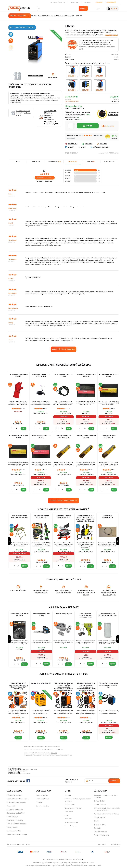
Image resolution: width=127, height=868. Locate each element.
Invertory (56, 16)
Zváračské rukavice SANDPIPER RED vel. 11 (18, 375)
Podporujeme (70, 805)
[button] (24, 566)
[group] (19, 541)
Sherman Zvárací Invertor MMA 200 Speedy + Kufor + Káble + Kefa (109, 685)
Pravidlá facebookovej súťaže (18, 799)
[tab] (73, 162)
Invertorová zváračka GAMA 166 (41, 684)
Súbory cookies (13, 827)
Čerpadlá (97, 828)
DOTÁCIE (39, 802)
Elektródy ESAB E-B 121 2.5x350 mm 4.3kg (86, 437)
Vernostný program (58, 2)
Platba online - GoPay (15, 820)
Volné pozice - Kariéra (73, 808)
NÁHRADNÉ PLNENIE (15, 795)
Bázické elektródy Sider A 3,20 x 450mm (86, 375)
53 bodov (113, 114)
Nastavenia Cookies (14, 831)
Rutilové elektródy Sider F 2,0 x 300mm (109, 375)
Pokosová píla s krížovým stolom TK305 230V (64, 517)
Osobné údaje (116, 844)
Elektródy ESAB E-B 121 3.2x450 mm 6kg (109, 437)
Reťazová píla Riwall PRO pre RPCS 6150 (19, 615)
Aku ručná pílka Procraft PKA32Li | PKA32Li (41, 517)
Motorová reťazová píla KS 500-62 (42, 615)
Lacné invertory (43, 750)
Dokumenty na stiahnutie (16, 802)
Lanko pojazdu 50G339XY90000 (108, 517)
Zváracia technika (44, 16)
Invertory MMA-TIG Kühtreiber (109, 153)
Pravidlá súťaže (13, 817)
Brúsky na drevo (100, 825)
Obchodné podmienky (15, 809)
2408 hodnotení (98, 135)
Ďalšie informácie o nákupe (17, 834)
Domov (33, 16)
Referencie (69, 812)
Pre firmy (75, 2)
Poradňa (68, 795)
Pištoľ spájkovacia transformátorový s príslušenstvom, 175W (86, 616)
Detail (18, 738)
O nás (67, 815)
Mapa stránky (102, 844)
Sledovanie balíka (42, 799)
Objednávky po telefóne (16, 813)
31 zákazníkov (48, 181)
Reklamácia (11, 806)
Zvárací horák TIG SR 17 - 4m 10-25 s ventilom (41, 375)
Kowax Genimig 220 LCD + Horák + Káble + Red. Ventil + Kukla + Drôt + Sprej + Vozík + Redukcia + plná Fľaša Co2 (86, 518)
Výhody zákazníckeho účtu (17, 824)
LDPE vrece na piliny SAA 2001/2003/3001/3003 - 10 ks (108, 615)
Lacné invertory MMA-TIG (56, 750)
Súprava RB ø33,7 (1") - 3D (63, 614)
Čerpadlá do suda (100, 832)
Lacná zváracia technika (31, 750)
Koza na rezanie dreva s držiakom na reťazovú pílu (19, 517)
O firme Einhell (100, 801)
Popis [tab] (18, 162)
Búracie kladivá (100, 817)
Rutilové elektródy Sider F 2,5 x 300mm (18, 437)
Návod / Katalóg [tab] (109, 162)
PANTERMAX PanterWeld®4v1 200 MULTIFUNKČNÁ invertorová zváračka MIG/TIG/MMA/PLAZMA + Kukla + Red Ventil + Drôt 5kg (86, 686)
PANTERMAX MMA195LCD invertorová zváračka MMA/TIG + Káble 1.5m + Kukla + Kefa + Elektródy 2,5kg (18, 686)
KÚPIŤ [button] (25, 566)
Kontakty (88, 2)
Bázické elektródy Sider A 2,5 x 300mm (41, 437)
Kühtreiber (115, 54)
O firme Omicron (100, 805)
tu (83, 859)
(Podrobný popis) (111, 35)
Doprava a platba (42, 806)
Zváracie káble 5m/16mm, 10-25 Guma (63, 375)
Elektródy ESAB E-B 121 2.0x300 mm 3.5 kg (63, 437)
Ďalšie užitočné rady (101, 835)
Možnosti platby (42, 795)
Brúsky (97, 821)
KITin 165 (54, 753)
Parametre (36, 162)
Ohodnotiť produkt (45, 178)
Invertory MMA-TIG (68, 16)
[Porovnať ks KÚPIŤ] (14, 566)
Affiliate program (71, 822)
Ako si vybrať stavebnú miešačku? (107, 814)
